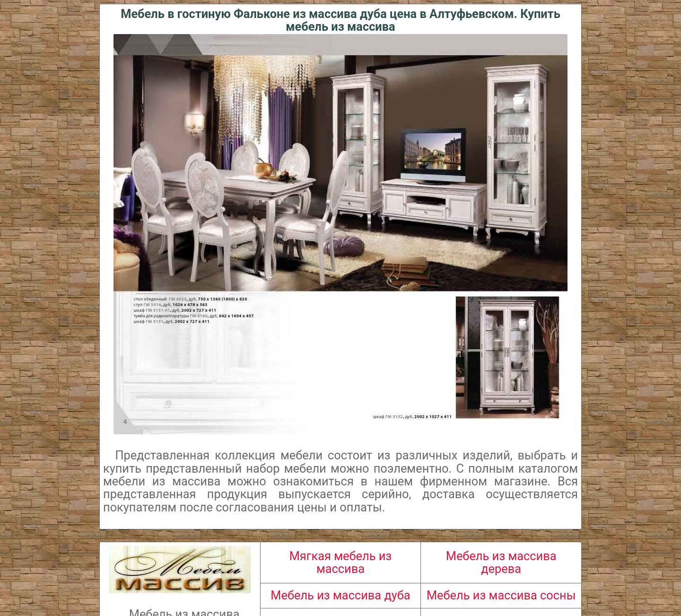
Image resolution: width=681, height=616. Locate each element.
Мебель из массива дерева (501, 562)
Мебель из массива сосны (501, 595)
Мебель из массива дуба (340, 595)
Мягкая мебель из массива (341, 562)
